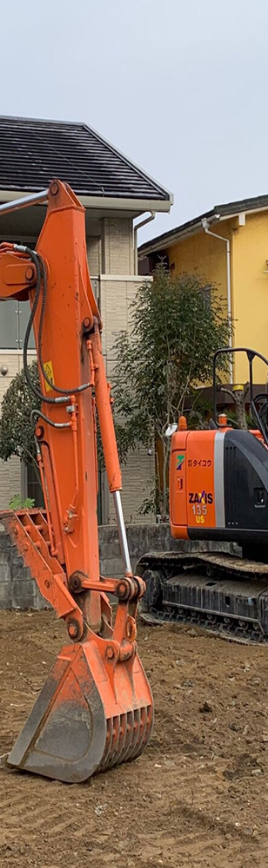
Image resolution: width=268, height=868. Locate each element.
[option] (134, 434)
